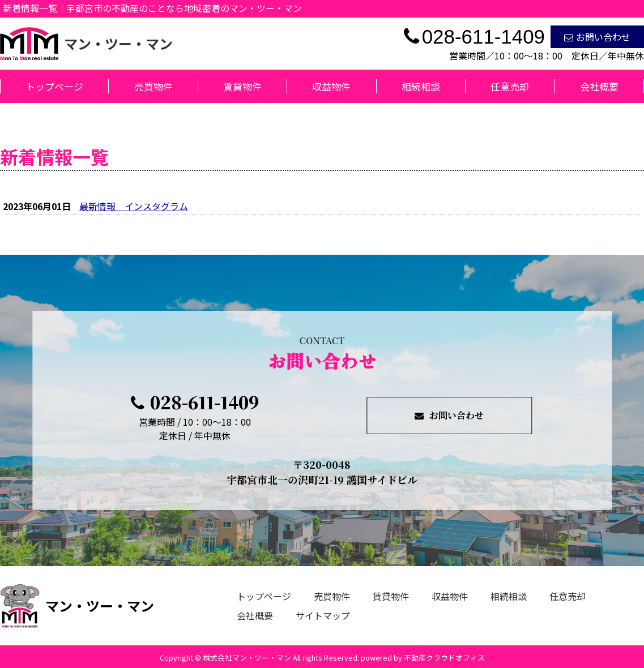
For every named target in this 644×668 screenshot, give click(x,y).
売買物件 (153, 86)
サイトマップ (323, 615)
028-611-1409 (195, 402)
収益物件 (331, 86)
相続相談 (421, 86)
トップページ (54, 86)
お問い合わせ (597, 37)
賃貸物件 (242, 86)
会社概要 (599, 86)
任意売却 (510, 86)
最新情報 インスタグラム (134, 206)
